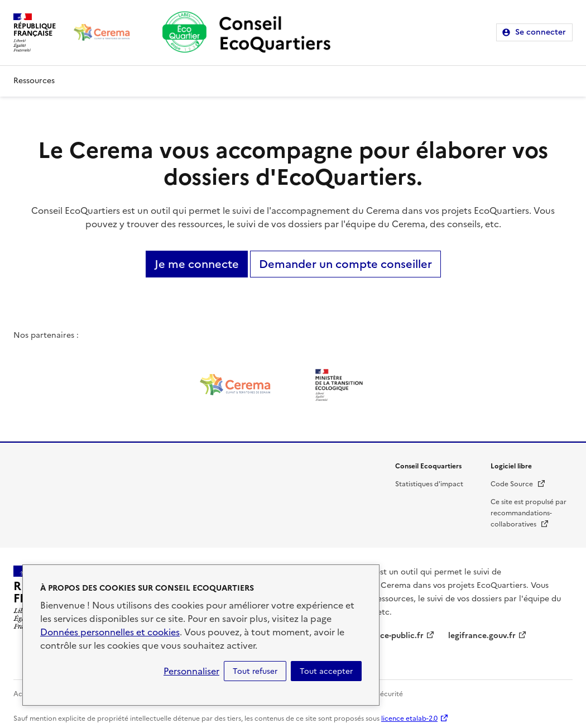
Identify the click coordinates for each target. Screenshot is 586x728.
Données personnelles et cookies (110, 632)
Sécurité (390, 694)
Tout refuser (255, 671)
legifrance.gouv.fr (482, 636)
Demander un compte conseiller (345, 264)
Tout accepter (326, 671)
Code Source (518, 484)
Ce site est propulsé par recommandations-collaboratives (529, 513)
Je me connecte (197, 264)
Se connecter (541, 32)
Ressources (34, 81)
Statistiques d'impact (429, 484)
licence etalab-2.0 (409, 719)
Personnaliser (191, 671)
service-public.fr (393, 636)
